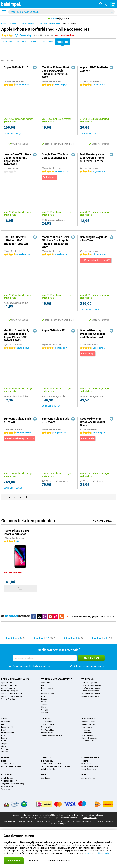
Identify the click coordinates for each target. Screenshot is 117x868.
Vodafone (45, 710)
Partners (31, 821)
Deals (85, 775)
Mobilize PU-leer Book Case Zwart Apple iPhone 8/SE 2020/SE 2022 (56, 72)
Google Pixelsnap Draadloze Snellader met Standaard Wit (93, 334)
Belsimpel (7, 775)
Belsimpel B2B (47, 761)
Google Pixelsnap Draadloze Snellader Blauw (93, 422)
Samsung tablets (48, 724)
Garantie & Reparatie (90, 766)
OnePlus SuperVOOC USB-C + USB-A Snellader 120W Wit (16, 240)
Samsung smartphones (91, 685)
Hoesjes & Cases (88, 722)
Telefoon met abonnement (57, 679)
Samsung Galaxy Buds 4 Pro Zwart (94, 239)
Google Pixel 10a (8, 699)
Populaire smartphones (15, 679)
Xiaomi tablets (47, 727)
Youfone (45, 713)
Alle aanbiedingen (89, 778)
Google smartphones (90, 696)
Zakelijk (46, 757)
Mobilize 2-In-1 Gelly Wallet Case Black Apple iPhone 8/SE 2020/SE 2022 (16, 335)
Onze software (7, 786)
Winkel (45, 775)
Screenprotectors (88, 724)
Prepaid (4, 761)
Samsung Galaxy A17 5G (12, 696)
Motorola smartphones (91, 694)
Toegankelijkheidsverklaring (13, 784)
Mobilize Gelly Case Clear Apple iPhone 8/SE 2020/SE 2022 (92, 158)
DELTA (44, 691)
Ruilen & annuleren (89, 769)
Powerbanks (86, 727)
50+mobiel (46, 683)
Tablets (46, 718)
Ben (43, 685)
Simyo (44, 707)
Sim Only (6, 718)
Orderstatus (86, 764)
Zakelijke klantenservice (51, 764)
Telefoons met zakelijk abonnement (56, 766)
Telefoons (87, 679)
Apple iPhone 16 (8, 688)
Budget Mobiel (47, 688)
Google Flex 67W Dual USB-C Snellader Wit (55, 156)
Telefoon (13, 24)
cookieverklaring (102, 853)
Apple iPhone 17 (8, 683)
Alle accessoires (70, 24)
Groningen (46, 778)
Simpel (44, 704)
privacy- (88, 853)
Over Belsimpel (7, 778)
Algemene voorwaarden (103, 821)
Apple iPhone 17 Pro (10, 685)
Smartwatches (87, 735)
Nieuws (22, 821)
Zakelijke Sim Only (49, 769)
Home (4, 24)
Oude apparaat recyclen (11, 766)
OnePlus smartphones (90, 688)
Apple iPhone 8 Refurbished (49, 24)
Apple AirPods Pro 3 (16, 67)
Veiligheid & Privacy (9, 781)
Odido (44, 702)
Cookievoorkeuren (84, 821)
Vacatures (5, 789)
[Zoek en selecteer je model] (61, 12)
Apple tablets (47, 722)
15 (26, 497)
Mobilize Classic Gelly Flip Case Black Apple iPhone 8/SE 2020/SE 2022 (55, 242)
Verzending (86, 761)
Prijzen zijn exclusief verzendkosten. (89, 815)
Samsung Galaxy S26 (10, 691)
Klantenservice (90, 757)
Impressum (69, 821)
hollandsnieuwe (48, 694)
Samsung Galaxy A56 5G (12, 694)
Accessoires (88, 718)
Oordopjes (86, 730)
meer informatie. (90, 818)
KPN (43, 696)
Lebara (44, 699)
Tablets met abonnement (52, 735)
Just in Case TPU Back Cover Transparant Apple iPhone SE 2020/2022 (17, 159)
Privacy (59, 821)
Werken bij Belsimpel (45, 821)
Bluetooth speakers (89, 738)
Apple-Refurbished (27, 24)
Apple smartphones (89, 683)
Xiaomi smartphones (90, 691)
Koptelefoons (87, 733)
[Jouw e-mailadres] (45, 658)
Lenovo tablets (47, 733)
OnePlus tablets (48, 730)
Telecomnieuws (8, 764)
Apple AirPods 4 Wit (54, 330)
